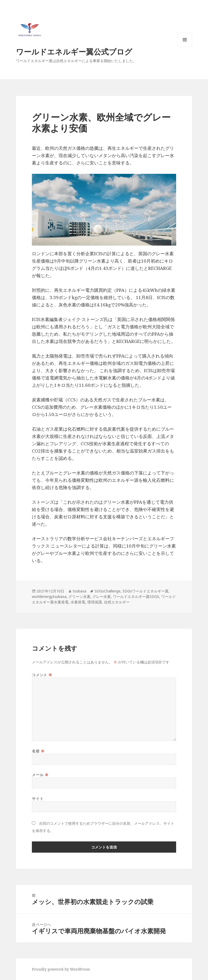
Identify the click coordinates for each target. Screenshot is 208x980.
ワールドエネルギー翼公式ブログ (74, 52)
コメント (42, 675)
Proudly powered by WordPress (61, 969)
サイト (38, 798)
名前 (38, 751)
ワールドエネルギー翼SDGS (136, 596)
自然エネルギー (117, 602)
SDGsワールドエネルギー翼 (146, 591)
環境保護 (95, 602)
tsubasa (79, 591)
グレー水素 (102, 596)
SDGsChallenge (108, 591)
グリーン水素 (79, 596)
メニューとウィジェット (185, 47)
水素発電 (78, 602)
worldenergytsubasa (49, 596)
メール (40, 775)
